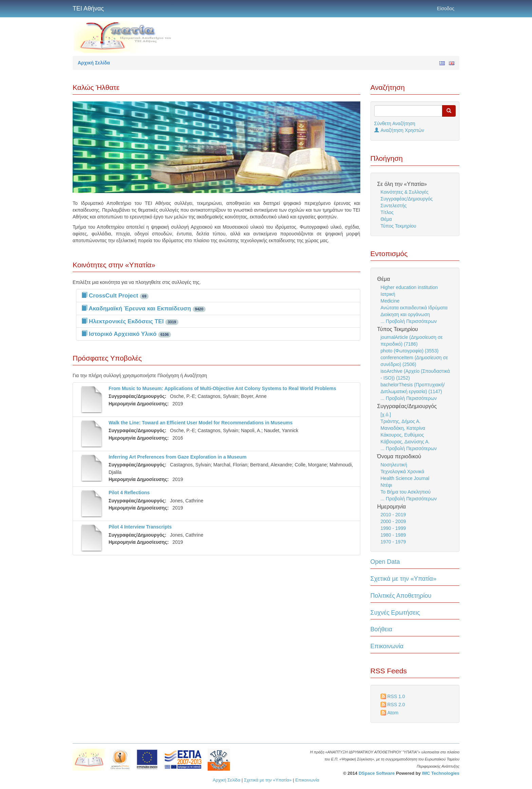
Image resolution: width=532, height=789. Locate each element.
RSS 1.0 (396, 696)
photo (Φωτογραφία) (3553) (410, 351)
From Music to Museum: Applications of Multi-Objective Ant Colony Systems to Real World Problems (222, 388)
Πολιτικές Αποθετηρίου (401, 596)
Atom (393, 713)
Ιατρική (388, 294)
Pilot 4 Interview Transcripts (140, 527)
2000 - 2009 (393, 521)
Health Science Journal (405, 478)
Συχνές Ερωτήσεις (395, 613)
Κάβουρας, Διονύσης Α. (405, 442)
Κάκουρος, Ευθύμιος (402, 435)
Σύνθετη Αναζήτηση (395, 123)
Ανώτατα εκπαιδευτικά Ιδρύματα (414, 308)
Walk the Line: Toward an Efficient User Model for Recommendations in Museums (201, 423)
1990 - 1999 (393, 528)
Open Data (385, 562)
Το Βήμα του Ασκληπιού (406, 492)
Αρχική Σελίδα (226, 780)
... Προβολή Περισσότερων (409, 321)
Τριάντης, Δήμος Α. (401, 421)
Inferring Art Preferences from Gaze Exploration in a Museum (177, 457)
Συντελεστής (394, 206)
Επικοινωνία (387, 646)
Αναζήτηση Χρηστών (399, 130)
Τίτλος (387, 212)
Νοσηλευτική (394, 465)
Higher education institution (409, 287)
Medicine (390, 301)
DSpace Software (377, 773)
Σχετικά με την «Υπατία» (404, 579)
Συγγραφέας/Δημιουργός (407, 199)
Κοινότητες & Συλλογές (405, 192)
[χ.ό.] (386, 415)
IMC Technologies (441, 773)
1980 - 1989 (393, 535)
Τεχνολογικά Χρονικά (403, 472)
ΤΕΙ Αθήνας (88, 8)
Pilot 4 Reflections (129, 493)
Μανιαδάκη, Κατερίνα (403, 428)
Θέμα (386, 219)
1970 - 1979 (393, 542)
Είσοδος (446, 8)
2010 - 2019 (393, 515)
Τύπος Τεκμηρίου (398, 226)
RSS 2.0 (396, 705)
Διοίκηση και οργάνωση (405, 314)
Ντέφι (386, 485)
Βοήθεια (381, 629)
